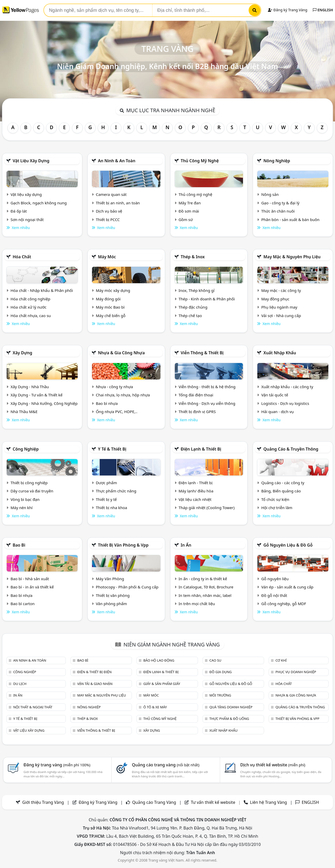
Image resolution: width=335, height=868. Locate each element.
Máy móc (107, 257)
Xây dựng (22, 353)
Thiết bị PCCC (108, 220)
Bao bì (19, 545)
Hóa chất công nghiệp (30, 299)
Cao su (215, 660)
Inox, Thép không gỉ (196, 290)
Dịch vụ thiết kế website (273, 765)
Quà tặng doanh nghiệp (231, 707)
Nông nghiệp (277, 161)
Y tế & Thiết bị (112, 449)
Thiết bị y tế (106, 499)
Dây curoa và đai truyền (32, 491)
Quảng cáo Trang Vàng (154, 802)
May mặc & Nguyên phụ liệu (292, 257)
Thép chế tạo (190, 316)
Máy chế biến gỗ (111, 316)
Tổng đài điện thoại (196, 395)
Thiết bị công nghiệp (29, 483)
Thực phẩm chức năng (116, 491)
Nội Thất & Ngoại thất (33, 707)
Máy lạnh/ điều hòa (196, 491)
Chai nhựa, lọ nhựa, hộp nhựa (123, 395)
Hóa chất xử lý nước (29, 307)
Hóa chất (22, 257)
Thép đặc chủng (193, 307)
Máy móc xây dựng (113, 290)
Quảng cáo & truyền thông (291, 449)
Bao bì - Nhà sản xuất (30, 579)
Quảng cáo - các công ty (283, 483)
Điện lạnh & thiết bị (201, 449)
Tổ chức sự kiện (275, 499)
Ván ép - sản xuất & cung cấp (287, 587)
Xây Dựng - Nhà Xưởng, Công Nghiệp (44, 403)
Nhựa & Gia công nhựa (121, 353)
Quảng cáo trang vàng (166, 765)
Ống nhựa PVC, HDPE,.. (117, 412)
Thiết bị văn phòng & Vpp (123, 545)
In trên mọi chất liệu (197, 604)
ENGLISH (323, 10)
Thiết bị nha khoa (112, 508)
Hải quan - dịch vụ (277, 412)
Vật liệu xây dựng (31, 161)
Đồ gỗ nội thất (274, 595)
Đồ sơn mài (189, 211)
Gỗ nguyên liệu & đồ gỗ (288, 545)
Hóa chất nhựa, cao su (31, 316)
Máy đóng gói (108, 299)
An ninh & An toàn (117, 161)
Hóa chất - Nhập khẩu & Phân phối (42, 290)
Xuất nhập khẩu (280, 353)
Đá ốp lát (19, 211)
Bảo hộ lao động (159, 660)
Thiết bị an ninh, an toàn (118, 203)
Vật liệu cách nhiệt (195, 499)
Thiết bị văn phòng (113, 595)
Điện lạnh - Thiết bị (195, 483)
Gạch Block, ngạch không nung (39, 203)
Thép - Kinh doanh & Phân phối (207, 299)
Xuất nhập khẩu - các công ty (287, 387)
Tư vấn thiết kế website (214, 802)
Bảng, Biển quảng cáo (281, 491)
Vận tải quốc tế (275, 395)
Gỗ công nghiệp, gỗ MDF (284, 604)
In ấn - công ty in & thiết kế (203, 579)
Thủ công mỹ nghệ (200, 161)
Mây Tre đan (189, 203)
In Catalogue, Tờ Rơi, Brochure (206, 587)
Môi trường (220, 695)
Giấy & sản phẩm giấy (162, 684)
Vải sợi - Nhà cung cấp (281, 316)
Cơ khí (281, 660)
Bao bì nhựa (107, 403)
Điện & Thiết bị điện (94, 672)
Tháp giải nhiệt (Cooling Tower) (206, 508)
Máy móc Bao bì (110, 307)
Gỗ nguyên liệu (275, 579)
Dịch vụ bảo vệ (109, 211)
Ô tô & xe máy (155, 707)
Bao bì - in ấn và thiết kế (32, 587)
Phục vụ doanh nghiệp (296, 672)
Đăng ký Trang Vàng (288, 10)
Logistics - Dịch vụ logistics (285, 403)
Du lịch (20, 684)
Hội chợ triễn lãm (277, 508)
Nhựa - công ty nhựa (115, 387)
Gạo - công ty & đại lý (280, 203)
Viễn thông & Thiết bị (202, 353)
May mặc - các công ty (281, 290)
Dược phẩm (106, 483)
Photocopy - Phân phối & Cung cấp (127, 587)
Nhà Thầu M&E (24, 412)
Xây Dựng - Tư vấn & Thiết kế (37, 395)
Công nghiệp (26, 449)
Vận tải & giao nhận (95, 684)
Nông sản (270, 194)
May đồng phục (275, 299)
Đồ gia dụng (220, 672)
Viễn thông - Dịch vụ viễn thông (207, 403)
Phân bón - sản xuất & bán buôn (290, 220)
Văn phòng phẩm (111, 604)
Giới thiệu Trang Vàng (43, 802)
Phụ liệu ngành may (279, 307)
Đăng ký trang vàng (57, 765)
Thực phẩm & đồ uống (229, 719)
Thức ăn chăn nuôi (278, 211)
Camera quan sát (111, 194)
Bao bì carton (23, 604)
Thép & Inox (193, 257)
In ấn (186, 545)
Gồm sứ (185, 220)
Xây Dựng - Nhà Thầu (30, 387)
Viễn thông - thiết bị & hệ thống (207, 387)
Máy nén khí (22, 508)
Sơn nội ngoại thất (27, 220)
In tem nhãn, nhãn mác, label (205, 595)
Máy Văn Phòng (110, 579)
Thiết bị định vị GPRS (197, 412)
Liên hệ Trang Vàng (268, 802)
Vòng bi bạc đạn (25, 499)
